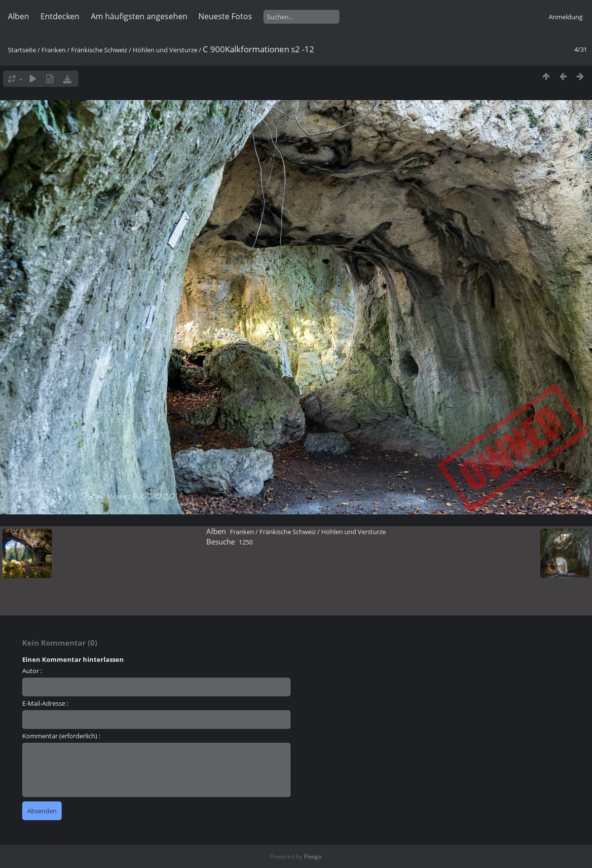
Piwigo (313, 856)
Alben (18, 16)
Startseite (22, 50)
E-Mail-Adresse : (45, 703)
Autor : (32, 671)
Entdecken (60, 16)
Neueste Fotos (225, 16)
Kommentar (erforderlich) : (61, 736)
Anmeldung (566, 17)
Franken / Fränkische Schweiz (84, 50)
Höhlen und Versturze (165, 50)
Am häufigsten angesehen (139, 16)
